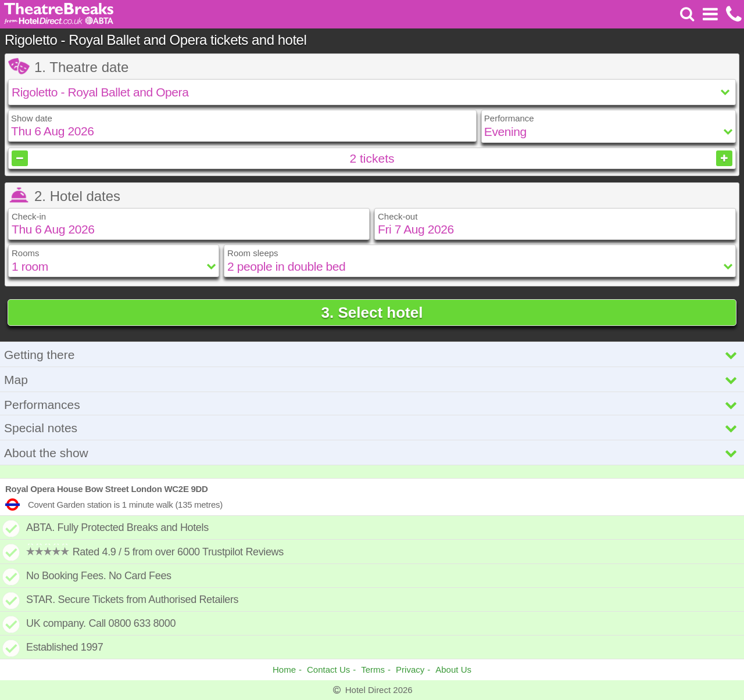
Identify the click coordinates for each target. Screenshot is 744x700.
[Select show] (372, 92)
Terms (373, 670)
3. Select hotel (372, 313)
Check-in (29, 216)
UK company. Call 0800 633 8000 (101, 623)
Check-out (398, 216)
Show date (32, 118)
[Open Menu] (710, 14)
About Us (453, 670)
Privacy (410, 670)
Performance (509, 118)
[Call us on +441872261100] (733, 14)
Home (284, 670)
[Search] (687, 14)
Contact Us (328, 670)
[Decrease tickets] (20, 158)
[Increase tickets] (724, 158)
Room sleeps (253, 253)
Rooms (26, 253)
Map (371, 380)
